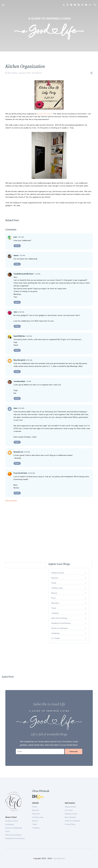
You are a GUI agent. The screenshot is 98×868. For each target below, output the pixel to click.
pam (15, 237)
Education (55, 603)
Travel (54, 608)
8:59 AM (29, 360)
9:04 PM (29, 336)
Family (54, 583)
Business (55, 578)
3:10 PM (22, 255)
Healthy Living (57, 588)
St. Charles (56, 638)
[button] (91, 73)
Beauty (54, 593)
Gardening (55, 633)
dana (15, 408)
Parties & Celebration (60, 628)
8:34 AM (21, 408)
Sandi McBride (19, 336)
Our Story (69, 810)
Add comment (11, 501)
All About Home (58, 573)
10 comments (37, 73)
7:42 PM (37, 274)
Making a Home (71, 814)
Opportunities (70, 807)
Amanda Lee (18, 452)
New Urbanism (70, 817)
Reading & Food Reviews (61, 623)
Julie (15, 312)
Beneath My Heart (44, 114)
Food (53, 598)
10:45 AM (32, 473)
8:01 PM (27, 452)
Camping (55, 613)
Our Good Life (59, 858)
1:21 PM (28, 381)
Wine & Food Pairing (59, 618)
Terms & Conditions (72, 821)
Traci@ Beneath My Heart (24, 274)
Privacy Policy (70, 824)
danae (16, 255)
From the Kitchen (20, 473)
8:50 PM (21, 312)
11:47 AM (21, 237)
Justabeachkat (19, 381)
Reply (17, 246)
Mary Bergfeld (19, 360)
